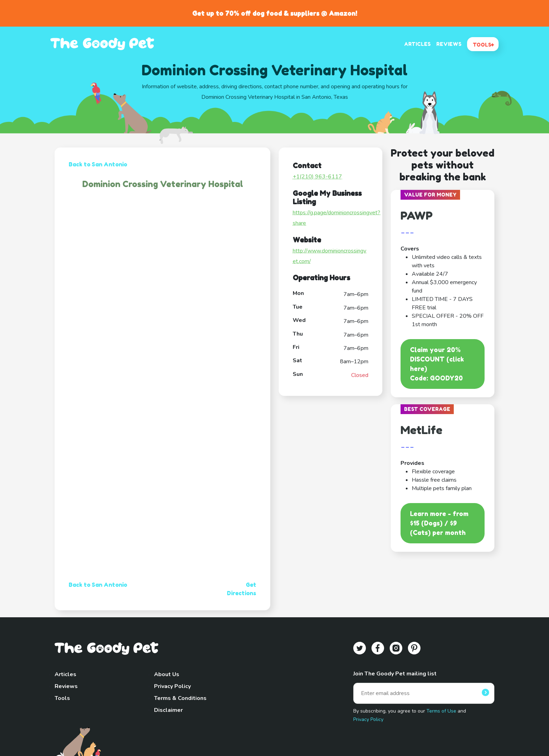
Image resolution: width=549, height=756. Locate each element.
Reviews (66, 686)
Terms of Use (441, 711)
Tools (62, 698)
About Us (167, 674)
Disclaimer (168, 710)
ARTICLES (417, 44)
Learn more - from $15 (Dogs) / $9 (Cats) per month (439, 523)
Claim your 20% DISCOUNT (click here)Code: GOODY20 (437, 364)
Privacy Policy (172, 686)
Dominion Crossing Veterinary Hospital (163, 184)
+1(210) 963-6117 (317, 177)
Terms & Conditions (180, 698)
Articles (65, 674)
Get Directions (242, 589)
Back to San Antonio (98, 164)
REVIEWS (449, 44)
